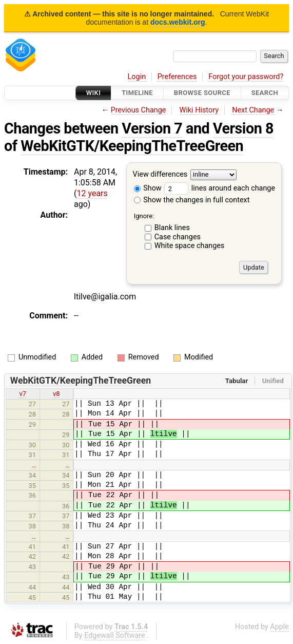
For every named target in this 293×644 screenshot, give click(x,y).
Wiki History (199, 110)
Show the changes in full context (192, 200)
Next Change (253, 110)
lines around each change (220, 188)
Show (148, 188)
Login (137, 77)
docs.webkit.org (178, 22)
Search (265, 93)
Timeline (137, 93)
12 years (92, 193)
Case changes (178, 237)
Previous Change (139, 110)
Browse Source (202, 93)
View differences (160, 175)
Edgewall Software (115, 636)
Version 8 (243, 128)
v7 (23, 394)
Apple (279, 627)
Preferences (177, 77)
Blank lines (172, 228)
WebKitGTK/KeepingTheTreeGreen (132, 146)
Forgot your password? (246, 77)
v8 (56, 394)
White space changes (190, 246)
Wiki (94, 93)
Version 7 (152, 128)
